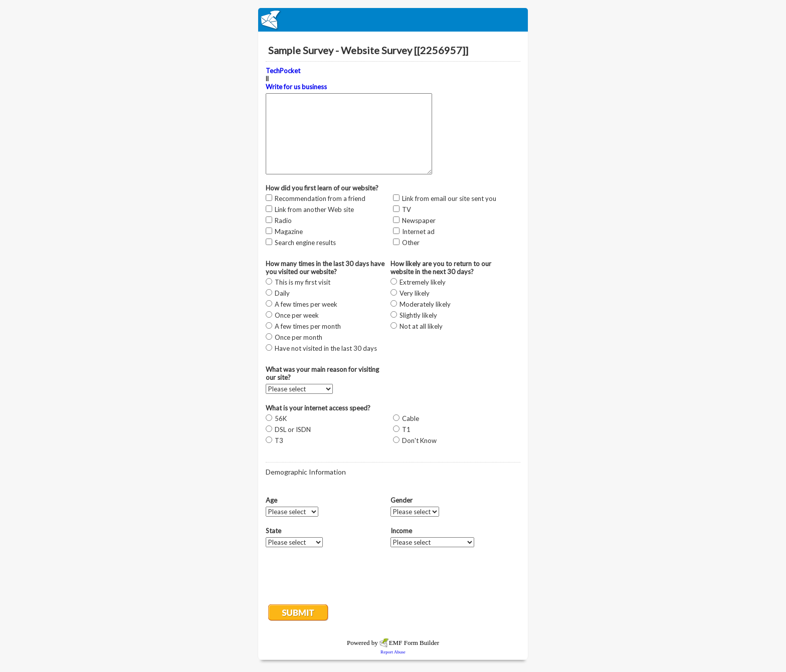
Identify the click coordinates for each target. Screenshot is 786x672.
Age (271, 500)
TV (407, 209)
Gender (402, 500)
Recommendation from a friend (320, 198)
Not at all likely (421, 326)
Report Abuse (393, 652)
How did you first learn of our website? (322, 188)
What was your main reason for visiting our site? (322, 373)
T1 (406, 429)
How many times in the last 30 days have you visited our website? (325, 268)
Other (411, 243)
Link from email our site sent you (449, 198)
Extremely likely (423, 282)
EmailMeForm (393, 20)
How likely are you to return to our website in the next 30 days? (441, 268)
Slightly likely (418, 315)
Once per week (297, 315)
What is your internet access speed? (318, 408)
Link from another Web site (314, 209)
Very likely (415, 293)
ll (296, 79)
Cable (411, 418)
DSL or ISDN (293, 429)
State (273, 531)
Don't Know (419, 440)
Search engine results (305, 243)
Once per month (299, 337)
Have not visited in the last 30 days (326, 348)
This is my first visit (303, 282)
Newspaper (419, 220)
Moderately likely (425, 304)
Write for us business (296, 87)
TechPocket (283, 71)
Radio (283, 220)
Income (401, 531)
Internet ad (418, 232)
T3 (279, 440)
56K (281, 418)
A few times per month (308, 326)
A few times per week (306, 304)
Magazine (289, 232)
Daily (282, 293)
